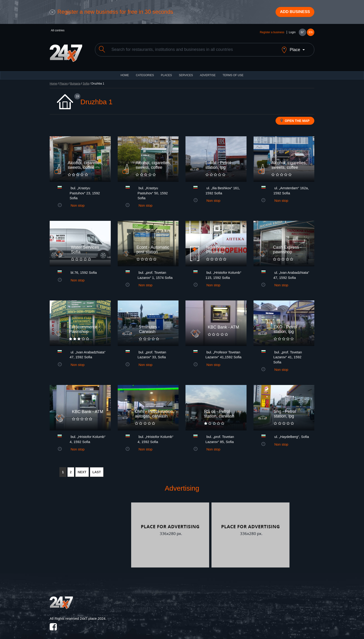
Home (53, 80)
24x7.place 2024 (93, 615)
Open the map (295, 117)
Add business (294, 12)
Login (292, 33)
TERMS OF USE (233, 72)
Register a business (272, 33)
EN (311, 33)
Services (186, 72)
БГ (302, 33)
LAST (97, 469)
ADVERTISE (208, 72)
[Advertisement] (90, 532)
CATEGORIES (145, 72)
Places (166, 72)
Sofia (86, 80)
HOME (125, 72)
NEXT (82, 469)
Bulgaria (75, 80)
